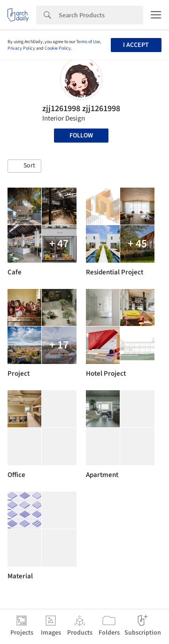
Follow (81, 136)
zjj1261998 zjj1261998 (81, 109)
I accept (136, 45)
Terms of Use (88, 42)
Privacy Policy (21, 48)
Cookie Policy (58, 48)
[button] (24, 166)
